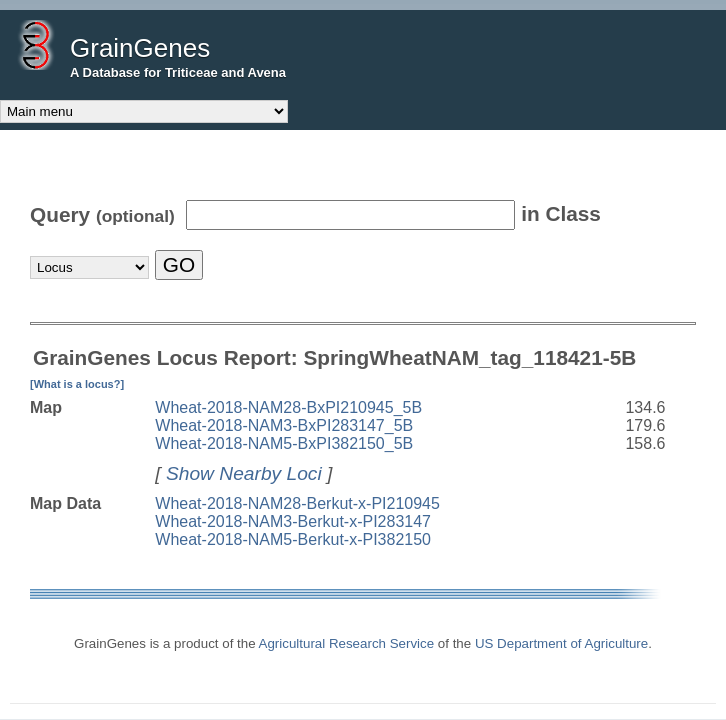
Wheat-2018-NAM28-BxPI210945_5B (288, 407)
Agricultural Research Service (347, 643)
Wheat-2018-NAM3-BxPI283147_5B (284, 425)
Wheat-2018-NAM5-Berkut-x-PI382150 (293, 539)
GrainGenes (140, 48)
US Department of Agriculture (561, 643)
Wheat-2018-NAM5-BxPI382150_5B (284, 443)
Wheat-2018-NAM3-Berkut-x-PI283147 (293, 521)
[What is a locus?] (77, 384)
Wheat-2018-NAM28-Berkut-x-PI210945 (297, 503)
